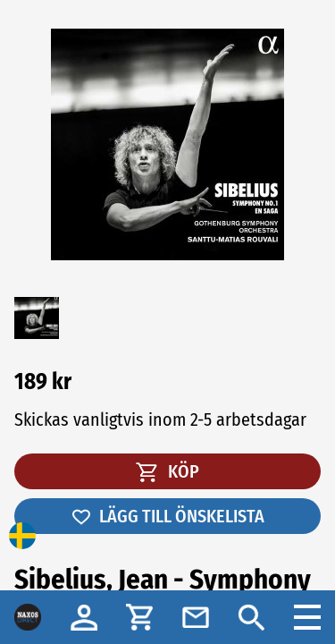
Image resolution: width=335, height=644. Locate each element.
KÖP (167, 471)
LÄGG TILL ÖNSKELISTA (167, 516)
